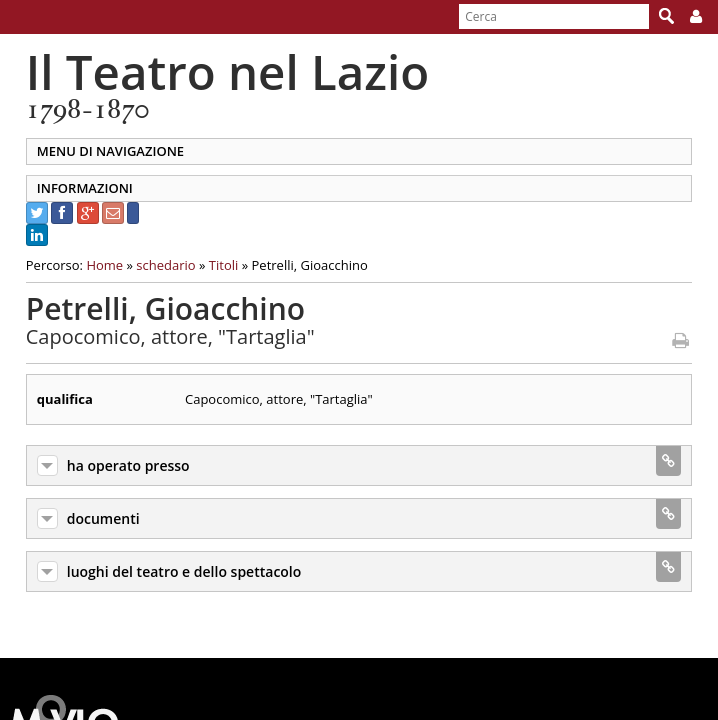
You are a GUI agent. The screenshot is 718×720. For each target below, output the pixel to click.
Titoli (212, 265)
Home (94, 265)
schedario (155, 265)
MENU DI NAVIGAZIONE (99, 151)
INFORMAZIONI (74, 188)
